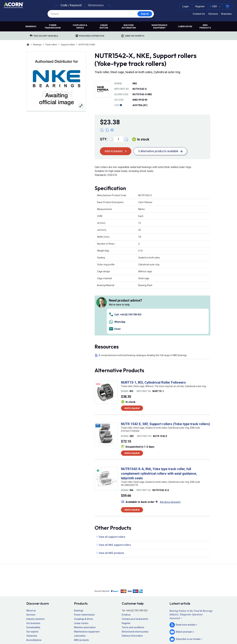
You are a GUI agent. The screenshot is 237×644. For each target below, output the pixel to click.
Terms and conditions (133, 581)
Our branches (33, 577)
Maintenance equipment (159, 26)
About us (31, 564)
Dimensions (96, 5)
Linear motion (104, 26)
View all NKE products (111, 506)
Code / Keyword (71, 5)
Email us (126, 568)
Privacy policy (108, 632)
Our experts (32, 585)
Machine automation (129, 26)
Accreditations (34, 594)
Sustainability (33, 581)
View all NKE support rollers (115, 498)
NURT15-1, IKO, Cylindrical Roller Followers (153, 336)
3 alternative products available (158, 151)
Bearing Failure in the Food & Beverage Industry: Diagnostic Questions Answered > (191, 568)
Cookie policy (122, 632)
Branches (227, 14)
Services (213, 14)
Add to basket (114, 151)
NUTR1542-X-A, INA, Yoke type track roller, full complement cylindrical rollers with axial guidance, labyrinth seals (159, 427)
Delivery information (132, 589)
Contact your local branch (135, 573)
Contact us (211, 635)
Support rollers (68, 45)
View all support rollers (112, 490)
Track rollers (51, 45)
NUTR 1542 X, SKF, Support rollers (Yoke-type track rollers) (165, 378)
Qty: (104, 139)
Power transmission (53, 26)
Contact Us (199, 14)
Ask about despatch (170, 455)
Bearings (31, 26)
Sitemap (96, 632)
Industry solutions (35, 573)
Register (200, 6)
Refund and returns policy (135, 585)
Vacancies (32, 589)
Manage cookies (137, 632)
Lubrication (185, 26)
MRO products (205, 26)
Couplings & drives (80, 26)
